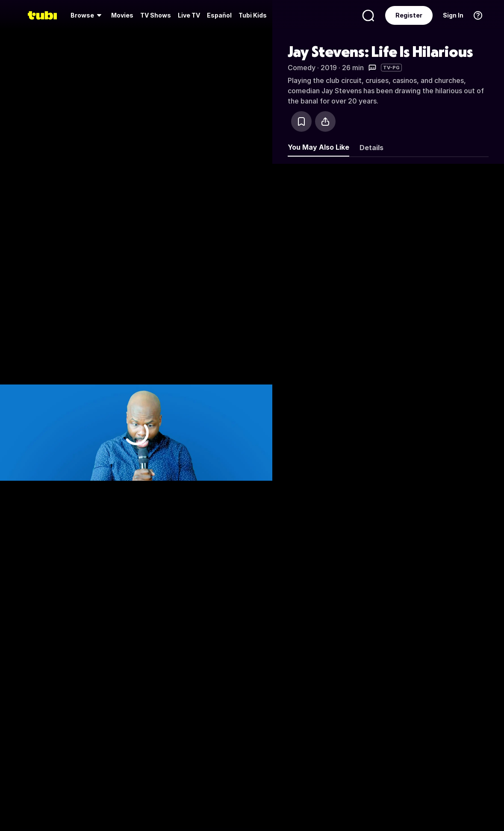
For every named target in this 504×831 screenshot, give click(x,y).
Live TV (189, 15)
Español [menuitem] (219, 15)
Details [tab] (371, 148)
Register (409, 15)
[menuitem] (87, 15)
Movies (122, 15)
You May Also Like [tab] (318, 147)
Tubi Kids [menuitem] (253, 15)
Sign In (453, 15)
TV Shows (156, 15)
